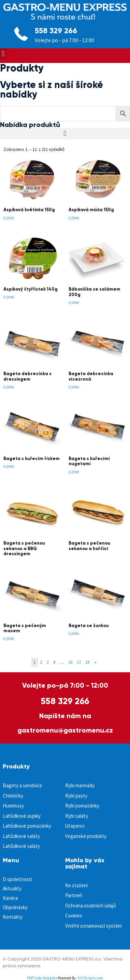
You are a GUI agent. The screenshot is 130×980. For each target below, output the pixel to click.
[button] (3, 54)
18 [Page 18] (87, 662)
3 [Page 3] (47, 662)
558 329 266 (56, 31)
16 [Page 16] (70, 662)
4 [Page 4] (54, 662)
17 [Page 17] (79, 662)
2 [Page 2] (41, 662)
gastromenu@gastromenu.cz (65, 730)
